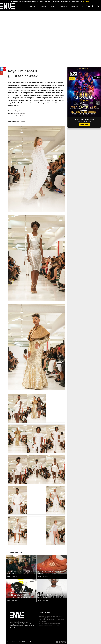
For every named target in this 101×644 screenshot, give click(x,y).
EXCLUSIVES (33, 6)
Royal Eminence (21, 111)
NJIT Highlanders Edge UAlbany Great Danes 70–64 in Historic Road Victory (49, 624)
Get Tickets (87, 2)
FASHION (63, 6)
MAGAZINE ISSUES (77, 6)
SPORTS (53, 6)
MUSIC (44, 6)
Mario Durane (20, 121)
